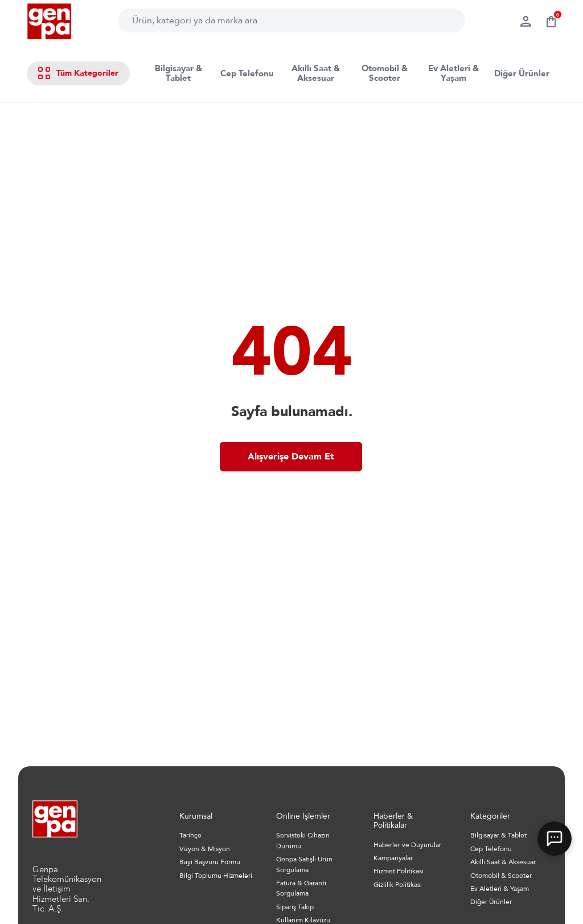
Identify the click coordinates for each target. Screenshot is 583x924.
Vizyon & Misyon (205, 849)
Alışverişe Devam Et (291, 457)
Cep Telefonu (247, 73)
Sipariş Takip (295, 907)
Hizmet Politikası (399, 871)
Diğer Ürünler (522, 73)
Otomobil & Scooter (385, 73)
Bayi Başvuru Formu (210, 862)
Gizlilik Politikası (398, 885)
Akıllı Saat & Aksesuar (316, 73)
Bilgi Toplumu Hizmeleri (216, 876)
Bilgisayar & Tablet (178, 73)
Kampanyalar (393, 858)
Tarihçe (190, 835)
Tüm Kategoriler (78, 73)
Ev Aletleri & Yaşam (453, 73)
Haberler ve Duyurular (407, 845)
